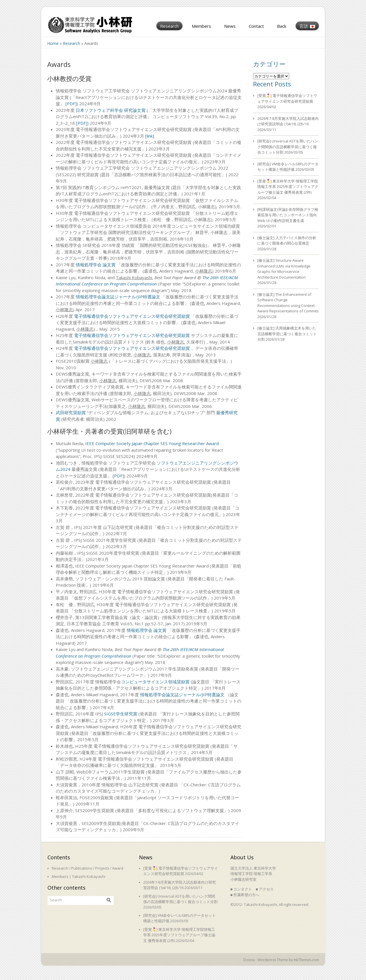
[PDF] (71, 104)
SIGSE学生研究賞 (121, 714)
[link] (150, 136)
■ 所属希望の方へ (245, 895)
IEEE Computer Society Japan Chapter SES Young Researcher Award (152, 443)
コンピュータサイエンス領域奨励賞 (155, 682)
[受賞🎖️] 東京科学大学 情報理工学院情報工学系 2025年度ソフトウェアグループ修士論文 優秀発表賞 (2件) (288, 187)
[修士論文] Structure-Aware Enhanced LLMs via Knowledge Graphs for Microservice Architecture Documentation (284, 269)
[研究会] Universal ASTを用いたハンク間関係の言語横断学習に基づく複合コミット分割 (288, 147)
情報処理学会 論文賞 (96, 265)
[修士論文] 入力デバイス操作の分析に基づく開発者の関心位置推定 (287, 241)
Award (118, 868)
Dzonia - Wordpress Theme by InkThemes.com (281, 960)
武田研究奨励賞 (71, 412)
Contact (256, 26)
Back (282, 26)
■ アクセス (265, 889)
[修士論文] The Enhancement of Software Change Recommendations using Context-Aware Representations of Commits (288, 303)
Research (169, 26)
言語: (307, 26)
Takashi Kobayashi (89, 876)
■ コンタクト (241, 889)
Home (53, 43)
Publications (82, 868)
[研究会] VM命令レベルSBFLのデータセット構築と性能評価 (288, 167)
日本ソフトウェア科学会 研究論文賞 (111, 110)
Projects (102, 868)
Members (201, 26)
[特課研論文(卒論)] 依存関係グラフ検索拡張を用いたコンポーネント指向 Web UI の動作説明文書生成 (288, 215)
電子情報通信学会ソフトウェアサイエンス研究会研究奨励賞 (132, 316)
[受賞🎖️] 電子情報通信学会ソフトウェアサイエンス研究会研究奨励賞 (287, 98)
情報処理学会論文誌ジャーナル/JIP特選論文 (118, 297)
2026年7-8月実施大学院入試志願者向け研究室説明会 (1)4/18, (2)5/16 (288, 121)
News (230, 26)
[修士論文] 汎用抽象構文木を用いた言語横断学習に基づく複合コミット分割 (287, 334)
